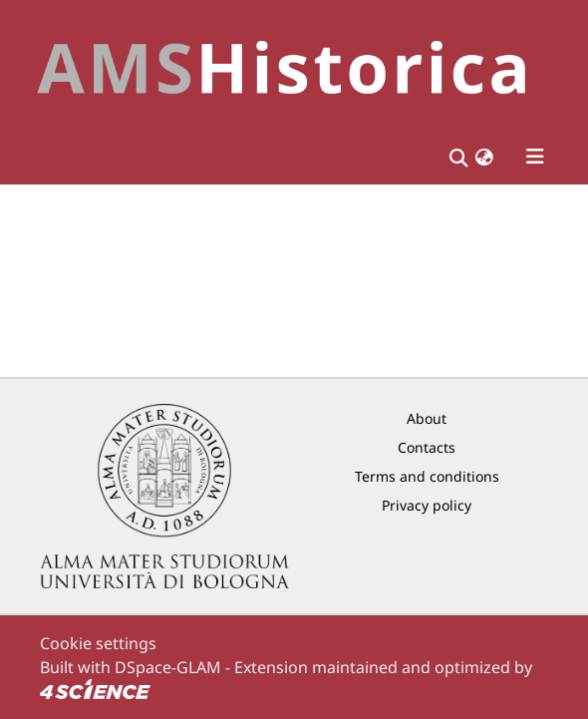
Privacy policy (427, 505)
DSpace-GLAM (168, 667)
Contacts (427, 447)
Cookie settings (98, 643)
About (427, 418)
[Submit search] (458, 157)
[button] (484, 157)
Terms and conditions (427, 476)
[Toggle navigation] (535, 157)
